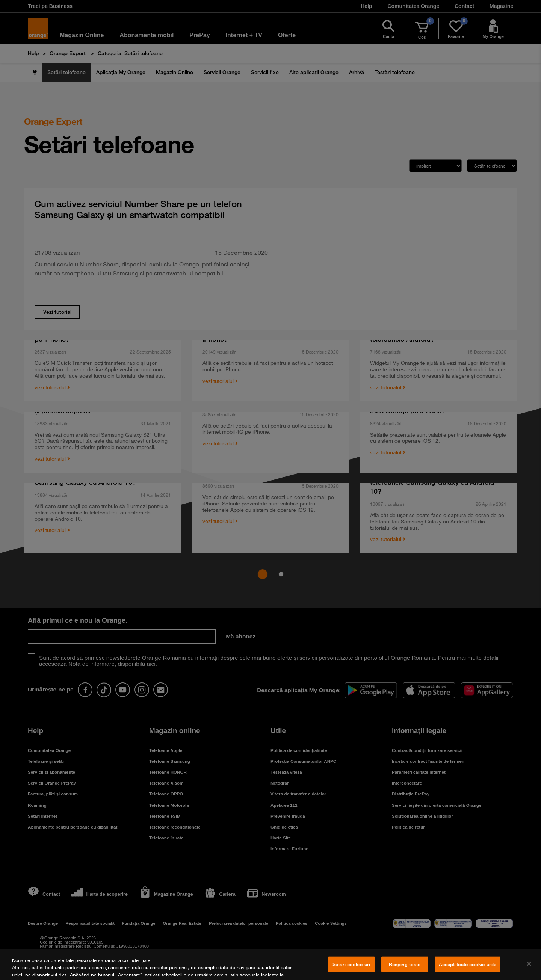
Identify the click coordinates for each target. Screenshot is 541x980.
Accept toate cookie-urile (468, 964)
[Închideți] (529, 964)
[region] (270, 965)
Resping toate (405, 964)
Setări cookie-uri (351, 964)
